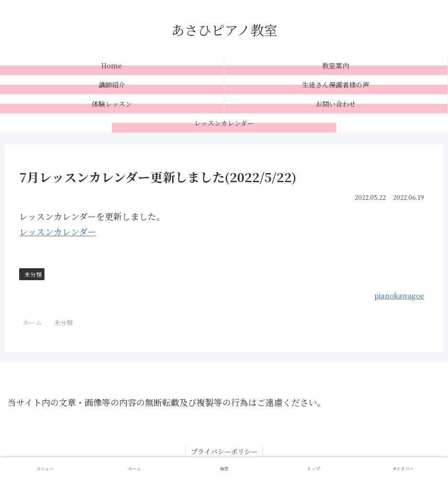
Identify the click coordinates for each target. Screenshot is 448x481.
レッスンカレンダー (58, 231)
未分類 (33, 274)
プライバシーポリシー (224, 451)
